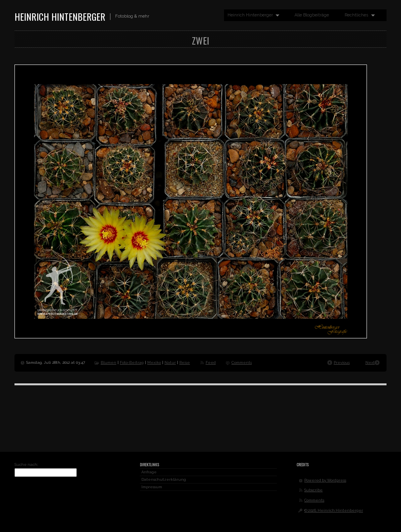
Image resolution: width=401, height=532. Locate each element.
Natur (170, 362)
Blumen (108, 362)
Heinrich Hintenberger (60, 16)
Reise (185, 362)
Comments (242, 362)
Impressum (152, 487)
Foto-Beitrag (132, 362)
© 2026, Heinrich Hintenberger (334, 510)
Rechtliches (358, 15)
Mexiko (154, 362)
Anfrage (149, 472)
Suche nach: (26, 465)
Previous (342, 362)
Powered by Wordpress (325, 480)
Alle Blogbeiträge (312, 15)
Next (370, 362)
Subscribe (313, 490)
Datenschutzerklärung (164, 479)
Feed (211, 362)
